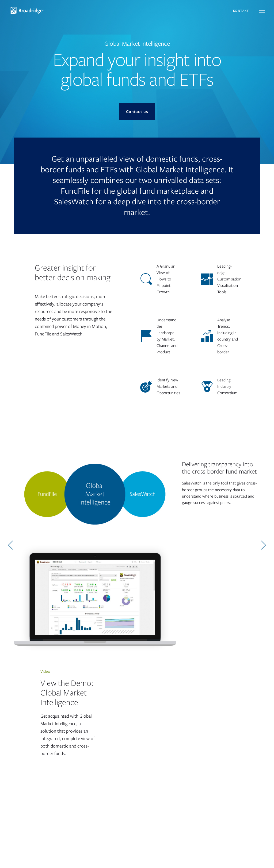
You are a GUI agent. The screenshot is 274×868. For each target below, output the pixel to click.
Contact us (137, 112)
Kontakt (241, 11)
